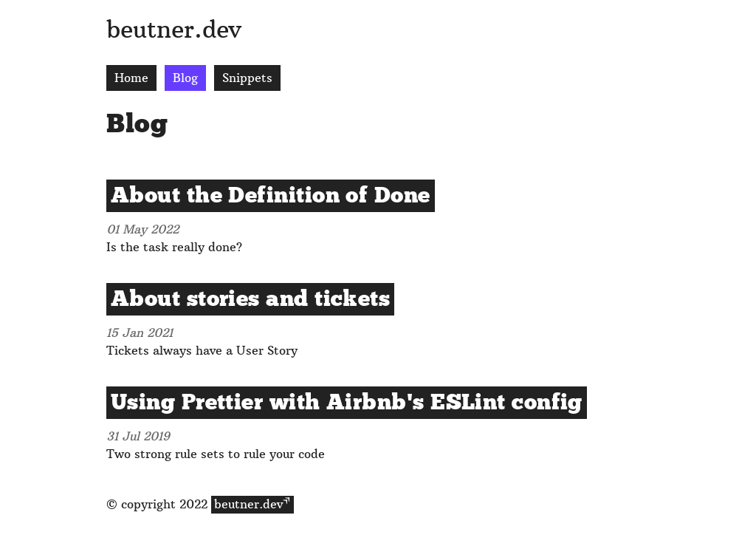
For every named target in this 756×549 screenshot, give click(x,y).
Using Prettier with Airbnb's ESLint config (347, 403)
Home (131, 78)
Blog (185, 78)
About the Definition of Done (271, 196)
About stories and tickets (250, 299)
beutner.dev (174, 30)
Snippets (247, 78)
